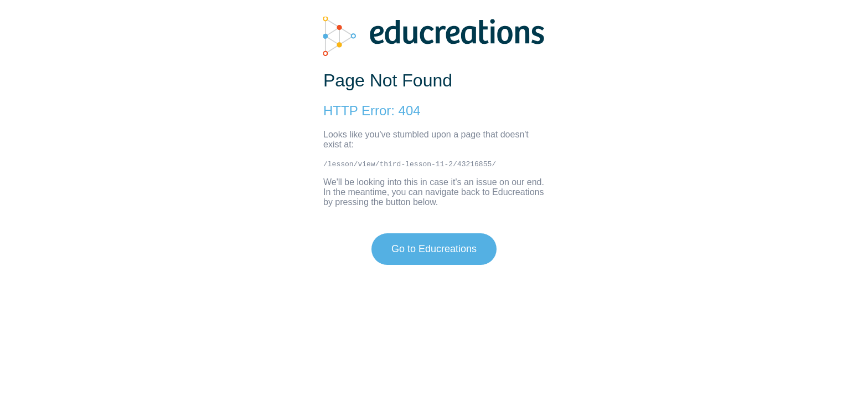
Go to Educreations (434, 249)
